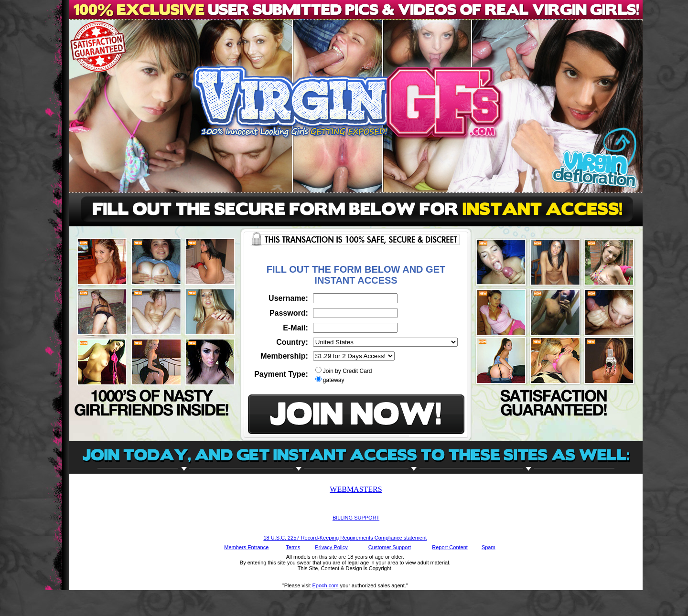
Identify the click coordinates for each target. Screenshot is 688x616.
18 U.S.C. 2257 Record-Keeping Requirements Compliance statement (345, 538)
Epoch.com (325, 585)
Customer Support (390, 547)
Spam (489, 547)
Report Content (450, 547)
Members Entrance (246, 547)
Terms (293, 547)
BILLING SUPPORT (356, 518)
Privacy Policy (331, 547)
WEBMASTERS (356, 489)
